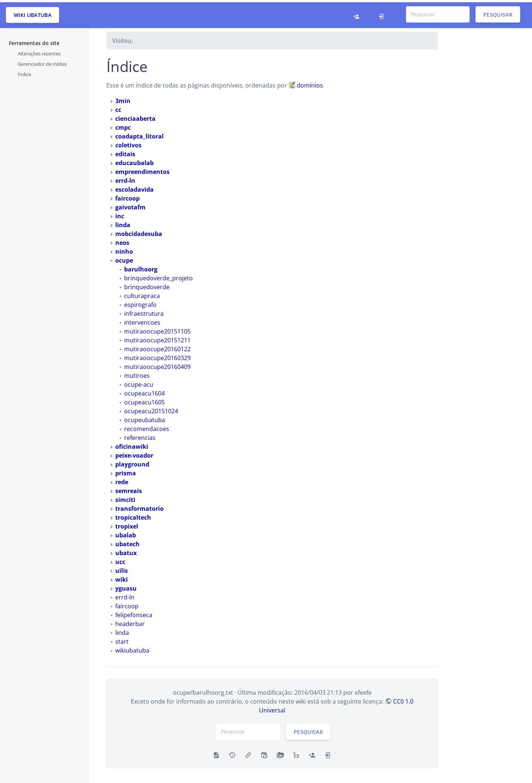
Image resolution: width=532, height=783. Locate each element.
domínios (310, 83)
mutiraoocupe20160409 (157, 365)
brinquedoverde (147, 285)
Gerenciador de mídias (42, 62)
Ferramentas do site (34, 41)
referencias (140, 435)
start (122, 639)
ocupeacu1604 (144, 391)
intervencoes (142, 320)
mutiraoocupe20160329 (157, 356)
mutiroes (137, 373)
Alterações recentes (39, 51)
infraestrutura (144, 311)
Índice (24, 72)
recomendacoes (147, 427)
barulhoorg (141, 267)
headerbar (130, 622)
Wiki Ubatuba (33, 13)
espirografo (140, 302)
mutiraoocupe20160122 (157, 347)
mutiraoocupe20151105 (157, 329)
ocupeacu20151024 (151, 409)
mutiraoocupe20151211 (157, 338)
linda (122, 630)
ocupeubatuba (145, 418)
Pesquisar (498, 12)
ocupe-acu (139, 382)
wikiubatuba (132, 648)
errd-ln (125, 595)
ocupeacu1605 (144, 400)
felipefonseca (134, 613)
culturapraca (142, 294)
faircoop (127, 604)
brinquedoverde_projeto (158, 276)
